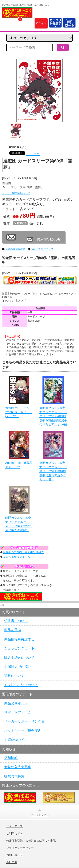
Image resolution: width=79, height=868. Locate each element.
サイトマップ (15, 826)
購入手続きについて (19, 658)
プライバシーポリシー (20, 848)
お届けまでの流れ (18, 667)
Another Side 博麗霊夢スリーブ (19, 465)
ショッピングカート (19, 648)
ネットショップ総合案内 (23, 731)
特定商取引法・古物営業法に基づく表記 (31, 841)
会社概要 (12, 862)
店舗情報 (11, 758)
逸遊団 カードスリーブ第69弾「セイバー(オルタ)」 (19, 412)
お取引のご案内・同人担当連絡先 (23, 552)
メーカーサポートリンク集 (24, 721)
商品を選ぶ (13, 630)
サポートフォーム (18, 712)
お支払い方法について (21, 685)
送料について (14, 676)
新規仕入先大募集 (18, 767)
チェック (33, 154)
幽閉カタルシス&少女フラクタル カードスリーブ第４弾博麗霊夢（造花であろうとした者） (53, 471)
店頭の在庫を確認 (15, 249)
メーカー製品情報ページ (16, 193)
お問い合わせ (15, 855)
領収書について (16, 621)
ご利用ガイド (15, 834)
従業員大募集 (14, 776)
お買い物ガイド (16, 740)
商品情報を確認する (19, 639)
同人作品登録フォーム (16, 557)
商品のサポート (16, 703)
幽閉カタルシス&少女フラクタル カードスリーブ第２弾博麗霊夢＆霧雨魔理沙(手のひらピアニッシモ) (53, 416)
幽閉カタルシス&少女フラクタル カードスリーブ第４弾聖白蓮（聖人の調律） (19, 524)
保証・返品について (42, 249)
